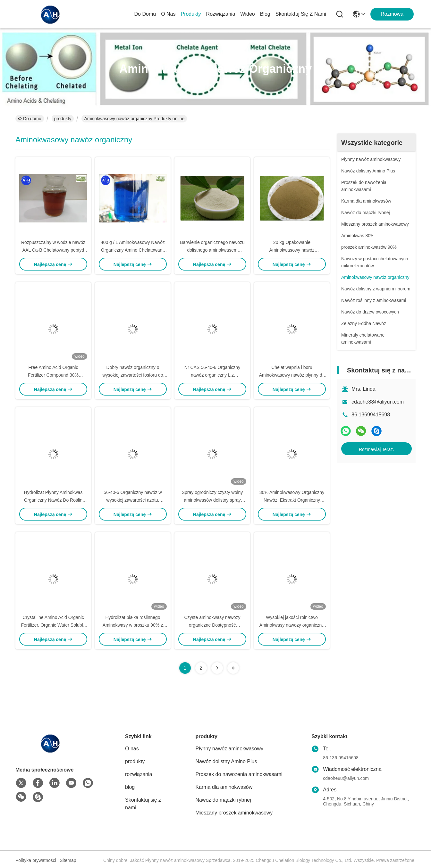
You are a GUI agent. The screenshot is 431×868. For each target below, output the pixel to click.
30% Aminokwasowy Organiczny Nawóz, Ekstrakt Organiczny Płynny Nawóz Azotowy (292, 500)
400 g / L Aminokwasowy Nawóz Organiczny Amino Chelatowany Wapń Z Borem (133, 250)
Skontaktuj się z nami (301, 14)
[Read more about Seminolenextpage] (217, 668)
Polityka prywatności (36, 860)
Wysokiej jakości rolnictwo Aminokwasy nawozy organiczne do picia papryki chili (292, 625)
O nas (168, 14)
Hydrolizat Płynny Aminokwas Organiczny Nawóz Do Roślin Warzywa (53, 500)
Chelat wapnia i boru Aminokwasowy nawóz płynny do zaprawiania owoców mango (292, 375)
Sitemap (68, 860)
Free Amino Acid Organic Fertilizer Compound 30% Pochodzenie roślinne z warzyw (53, 375)
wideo (247, 14)
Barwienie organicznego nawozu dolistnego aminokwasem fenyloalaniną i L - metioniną (212, 250)
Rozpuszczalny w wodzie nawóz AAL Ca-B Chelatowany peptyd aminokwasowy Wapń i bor (53, 250)
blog (265, 14)
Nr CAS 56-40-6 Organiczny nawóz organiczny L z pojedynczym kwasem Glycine (212, 375)
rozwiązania (221, 14)
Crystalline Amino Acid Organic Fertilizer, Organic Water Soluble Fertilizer (53, 625)
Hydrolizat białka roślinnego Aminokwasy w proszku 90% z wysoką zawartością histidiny (133, 625)
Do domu (145, 14)
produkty (191, 14)
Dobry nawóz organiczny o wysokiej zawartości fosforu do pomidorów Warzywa (133, 375)
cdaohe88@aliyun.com (378, 402)
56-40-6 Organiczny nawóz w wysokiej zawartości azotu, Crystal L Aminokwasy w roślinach (133, 500)
